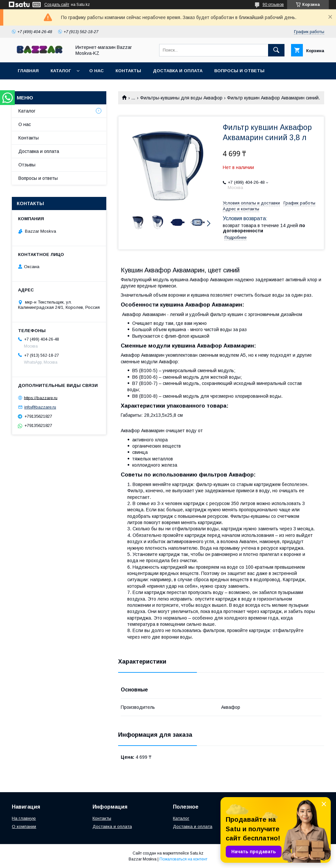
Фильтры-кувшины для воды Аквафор (181, 98)
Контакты (128, 71)
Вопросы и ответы (239, 71)
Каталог (61, 71)
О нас (96, 71)
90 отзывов (273, 5)
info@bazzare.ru (40, 407)
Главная (28, 71)
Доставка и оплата (178, 71)
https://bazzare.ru (41, 398)
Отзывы (27, 165)
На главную (24, 818)
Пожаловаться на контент (183, 859)
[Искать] (276, 50)
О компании (24, 826)
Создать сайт (57, 5)
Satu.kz (197, 853)
